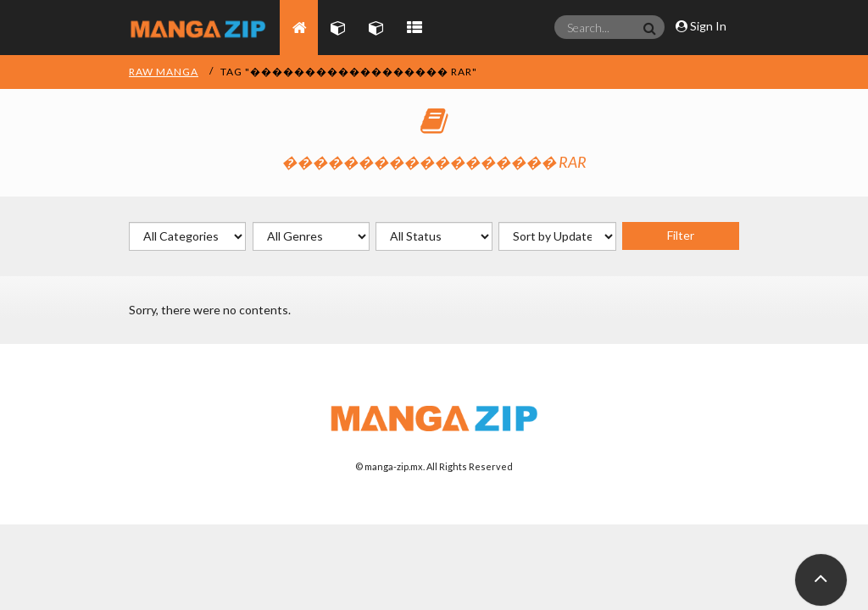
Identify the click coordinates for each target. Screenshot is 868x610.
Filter (681, 235)
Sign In (701, 26)
